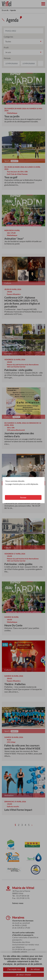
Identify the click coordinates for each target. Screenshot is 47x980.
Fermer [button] (23, 497)
